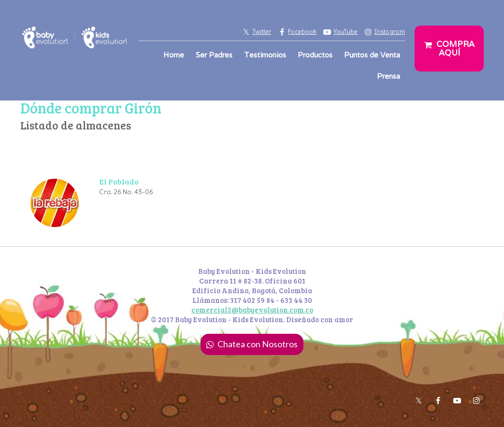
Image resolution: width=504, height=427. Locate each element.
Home (174, 55)
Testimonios (265, 55)
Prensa (389, 76)
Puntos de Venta (372, 55)
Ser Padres (214, 55)
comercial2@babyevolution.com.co (252, 310)
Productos (315, 55)
